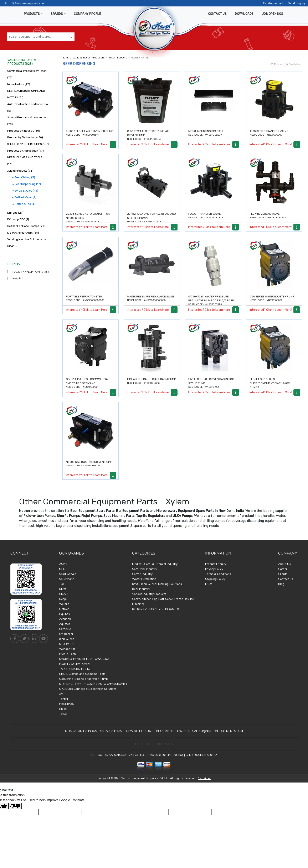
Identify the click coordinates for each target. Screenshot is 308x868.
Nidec (63, 709)
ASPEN (64, 564)
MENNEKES (67, 704)
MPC (62, 569)
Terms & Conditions (218, 574)
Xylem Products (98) (20, 171)
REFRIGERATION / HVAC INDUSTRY (156, 609)
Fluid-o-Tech (67, 654)
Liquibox (65, 614)
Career (283, 569)
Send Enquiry (297, 3)
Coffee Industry (142, 574)
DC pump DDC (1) (18, 219)
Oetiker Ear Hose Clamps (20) (26, 226)
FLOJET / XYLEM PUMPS (75, 664)
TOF (62, 584)
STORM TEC (67, 644)
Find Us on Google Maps (154, 744)
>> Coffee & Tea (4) (23, 204)
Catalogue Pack (273, 3)
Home (65, 58)
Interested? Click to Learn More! (87, 144)
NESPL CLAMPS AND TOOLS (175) (25, 161)
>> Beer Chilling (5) (23, 177)
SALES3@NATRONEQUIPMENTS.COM (218, 731)
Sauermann (67, 579)
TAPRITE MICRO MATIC (74, 669)
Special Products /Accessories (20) (27, 121)
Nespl (63, 599)
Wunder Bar (67, 649)
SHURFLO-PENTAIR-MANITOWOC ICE (84, 659)
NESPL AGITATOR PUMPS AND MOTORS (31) (26, 94)
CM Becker (66, 634)
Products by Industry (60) (24, 131)
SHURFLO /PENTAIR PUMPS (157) (28, 144)
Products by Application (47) (25, 151)
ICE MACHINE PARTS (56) (23, 233)
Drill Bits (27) (15, 213)
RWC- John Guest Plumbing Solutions (157, 584)
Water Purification (144, 579)
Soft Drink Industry (145, 569)
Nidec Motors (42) (19, 84)
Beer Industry (141, 589)
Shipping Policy (215, 579)
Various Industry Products (89, 58)
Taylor (63, 714)
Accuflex (65, 619)
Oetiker (64, 609)
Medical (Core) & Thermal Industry (155, 564)
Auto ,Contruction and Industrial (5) (28, 107)
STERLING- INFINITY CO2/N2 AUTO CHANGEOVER (93, 684)
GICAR (63, 594)
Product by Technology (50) (25, 137)
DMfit (63, 589)
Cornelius (65, 629)
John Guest (66, 639)
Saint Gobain (68, 574)
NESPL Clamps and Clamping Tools (82, 674)
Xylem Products (118, 58)
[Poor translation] (15, 806)
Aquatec (65, 624)
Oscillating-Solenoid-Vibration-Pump (83, 679)
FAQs (209, 584)
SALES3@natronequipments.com (24, 3)
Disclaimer (204, 778)
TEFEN (63, 699)
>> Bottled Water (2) (24, 197)
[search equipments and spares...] (37, 37)
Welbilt (64, 604)
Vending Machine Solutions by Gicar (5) (27, 243)
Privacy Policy (214, 569)
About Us (284, 564)
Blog (281, 584)
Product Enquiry (216, 564)
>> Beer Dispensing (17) (26, 184)
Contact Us (286, 579)
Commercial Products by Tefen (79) (27, 74)
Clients (283, 574)
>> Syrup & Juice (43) (25, 191)
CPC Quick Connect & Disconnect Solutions (88, 689)
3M (61, 694)
